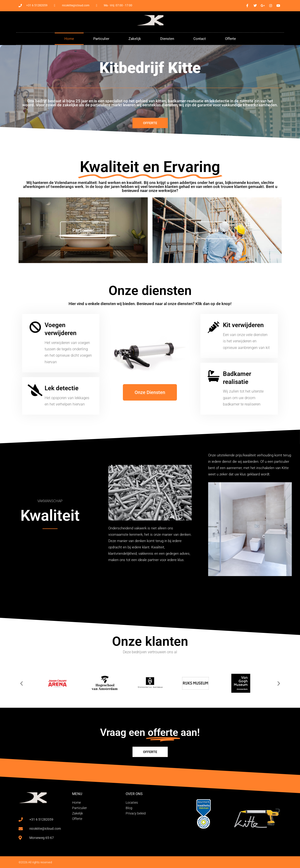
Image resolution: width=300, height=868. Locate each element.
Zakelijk (135, 39)
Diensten (167, 39)
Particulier (101, 39)
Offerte (230, 39)
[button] (21, 683)
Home (69, 39)
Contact (200, 39)
